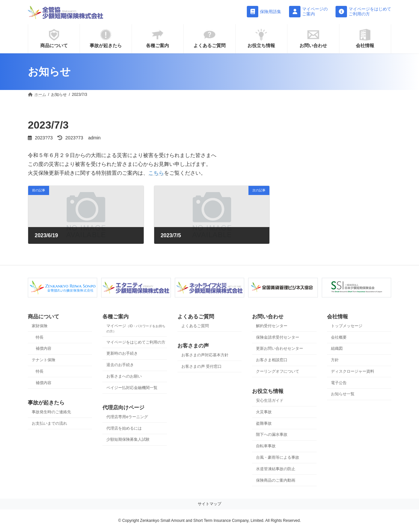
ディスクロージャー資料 (353, 371)
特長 (40, 337)
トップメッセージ (347, 326)
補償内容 (44, 349)
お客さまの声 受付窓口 (201, 366)
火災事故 (264, 412)
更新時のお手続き (122, 354)
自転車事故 (266, 446)
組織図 (337, 349)
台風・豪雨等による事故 (278, 457)
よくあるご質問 (195, 326)
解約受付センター (272, 326)
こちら (156, 173)
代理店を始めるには (124, 428)
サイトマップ (209, 504)
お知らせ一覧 (343, 394)
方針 (335, 360)
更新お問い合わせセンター (280, 349)
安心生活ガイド (270, 400)
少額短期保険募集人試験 (128, 440)
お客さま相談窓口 (272, 360)
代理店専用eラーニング (127, 417)
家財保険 (40, 326)
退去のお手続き (120, 365)
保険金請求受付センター (278, 337)
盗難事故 (264, 423)
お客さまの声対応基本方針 (205, 355)
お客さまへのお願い (124, 376)
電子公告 (339, 383)
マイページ (136, 328)
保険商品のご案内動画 (276, 480)
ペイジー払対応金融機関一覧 (132, 388)
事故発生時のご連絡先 (51, 412)
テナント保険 (44, 360)
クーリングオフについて (278, 371)
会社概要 (339, 337)
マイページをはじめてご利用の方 (136, 342)
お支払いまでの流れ (49, 423)
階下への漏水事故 (272, 435)
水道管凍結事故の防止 (276, 469)
